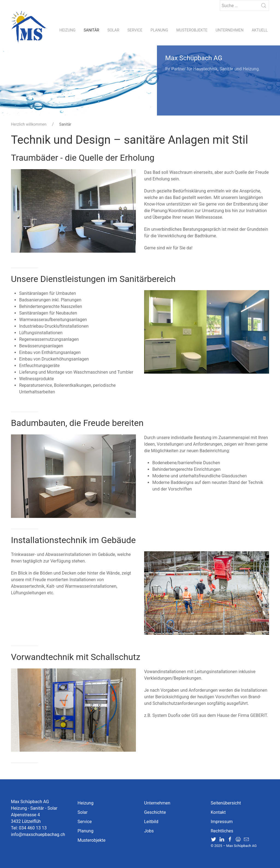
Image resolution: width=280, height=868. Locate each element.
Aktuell (259, 30)
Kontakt (218, 812)
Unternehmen (230, 30)
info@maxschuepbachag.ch (38, 834)
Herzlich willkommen (29, 124)
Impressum (222, 822)
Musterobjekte (192, 30)
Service (135, 30)
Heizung (67, 30)
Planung (159, 30)
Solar (113, 30)
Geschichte (155, 812)
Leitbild (151, 822)
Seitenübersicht (226, 803)
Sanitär (91, 30)
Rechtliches (222, 831)
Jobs (149, 831)
